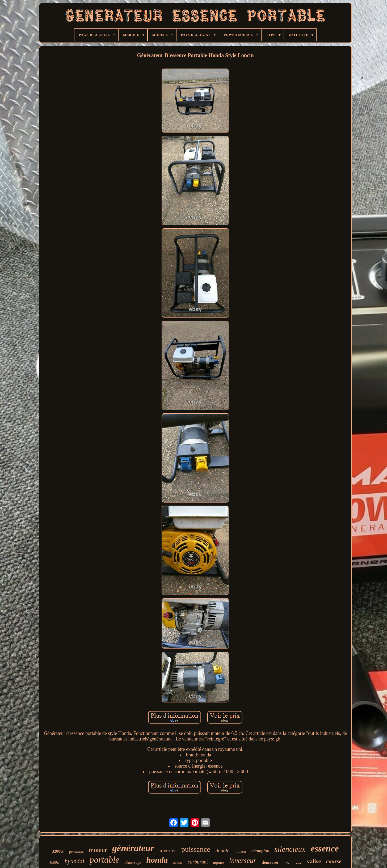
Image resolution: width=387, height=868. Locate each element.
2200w (178, 863)
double (222, 851)
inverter (168, 850)
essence (325, 848)
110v (287, 863)
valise (314, 861)
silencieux (290, 849)
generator (76, 852)
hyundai (74, 861)
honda (157, 860)
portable (104, 860)
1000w (54, 863)
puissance (196, 849)
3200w (58, 851)
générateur (133, 848)
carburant (198, 862)
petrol (298, 863)
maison (240, 851)
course (334, 861)
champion (260, 851)
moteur (98, 850)
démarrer (270, 862)
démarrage (133, 863)
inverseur (243, 861)
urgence (218, 863)
